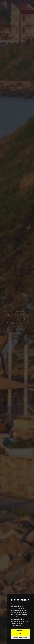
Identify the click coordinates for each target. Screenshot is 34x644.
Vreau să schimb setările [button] (20, 638)
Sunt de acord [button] (20, 630)
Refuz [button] (20, 634)
